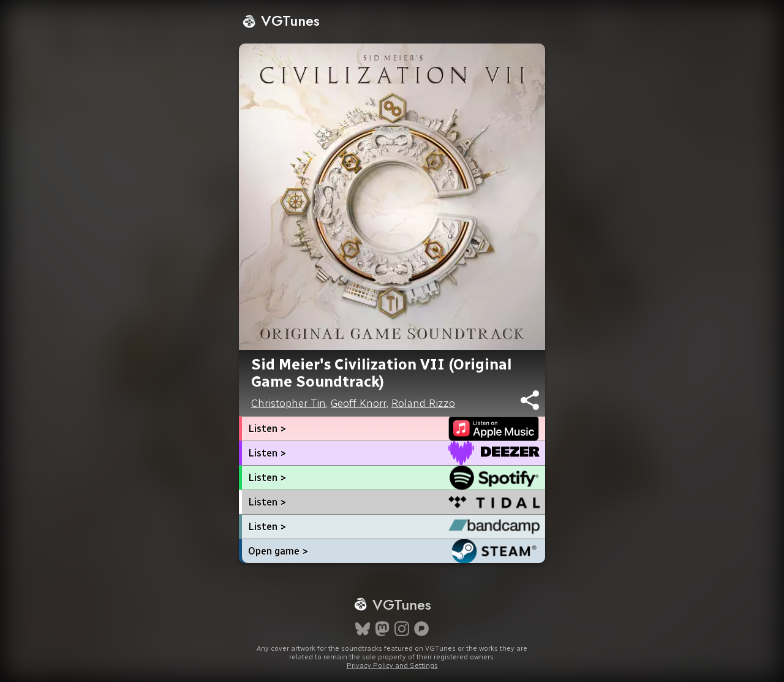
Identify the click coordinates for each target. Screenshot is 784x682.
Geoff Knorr (359, 403)
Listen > (267, 429)
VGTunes (281, 21)
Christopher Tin (288, 403)
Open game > (278, 551)
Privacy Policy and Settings (392, 665)
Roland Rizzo (423, 403)
